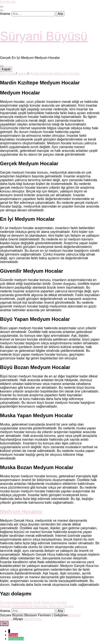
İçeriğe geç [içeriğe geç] (8, 2)
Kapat (6, 69)
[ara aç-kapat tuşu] (2, 10)
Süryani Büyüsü (44, 36)
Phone (13, 635)
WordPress (32, 619)
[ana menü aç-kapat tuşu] (2, 66)
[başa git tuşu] (4, 623)
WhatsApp (16, 639)
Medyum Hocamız (21, 512)
